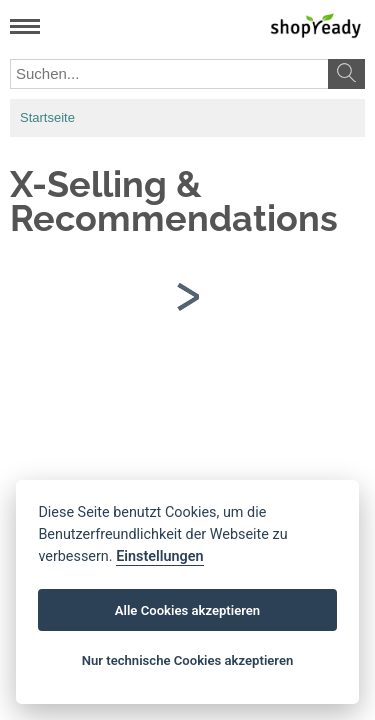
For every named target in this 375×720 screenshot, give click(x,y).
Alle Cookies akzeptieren (187, 610)
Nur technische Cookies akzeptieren (188, 660)
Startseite (47, 117)
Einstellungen (159, 556)
